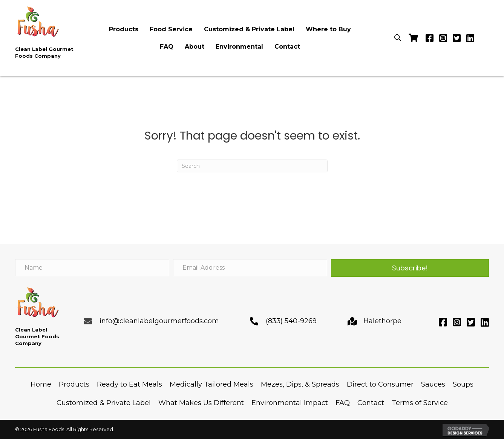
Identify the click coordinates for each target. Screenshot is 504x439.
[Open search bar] (398, 37)
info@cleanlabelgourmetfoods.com (159, 321)
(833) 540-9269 (291, 321)
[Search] (252, 166)
